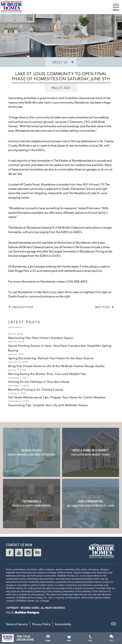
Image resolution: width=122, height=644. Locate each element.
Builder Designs (27, 612)
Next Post (103, 307)
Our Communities (91, 503)
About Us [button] (60, 62)
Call (90, 638)
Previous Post (23, 307)
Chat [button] (48, 638)
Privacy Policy (41, 624)
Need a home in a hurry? (91, 452)
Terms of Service (17, 624)
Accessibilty (63, 624)
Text (112, 638)
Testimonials (32, 503)
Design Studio (32, 452)
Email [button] (69, 639)
